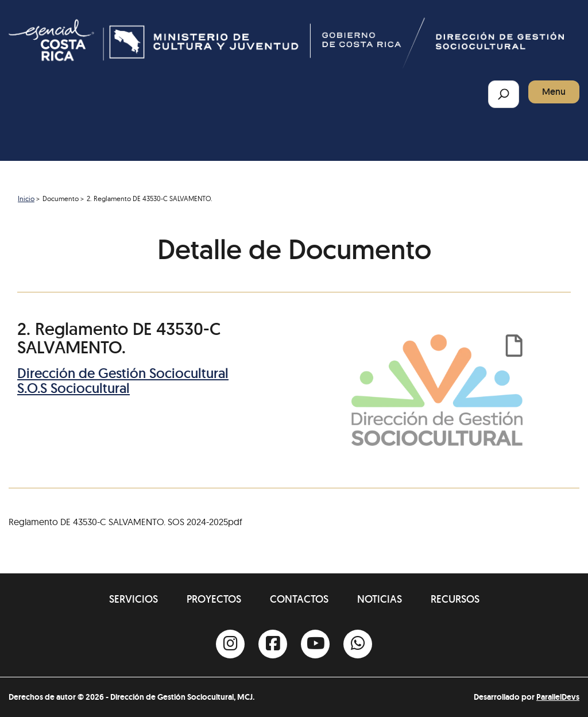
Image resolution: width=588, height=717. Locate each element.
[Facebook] (273, 644)
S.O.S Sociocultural (73, 388)
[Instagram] (230, 644)
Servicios (134, 599)
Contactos (299, 599)
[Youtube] (315, 644)
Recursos (455, 599)
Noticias (380, 599)
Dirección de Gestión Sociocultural (123, 373)
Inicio (26, 198)
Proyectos (214, 599)
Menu (554, 92)
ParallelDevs (558, 697)
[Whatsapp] (358, 644)
